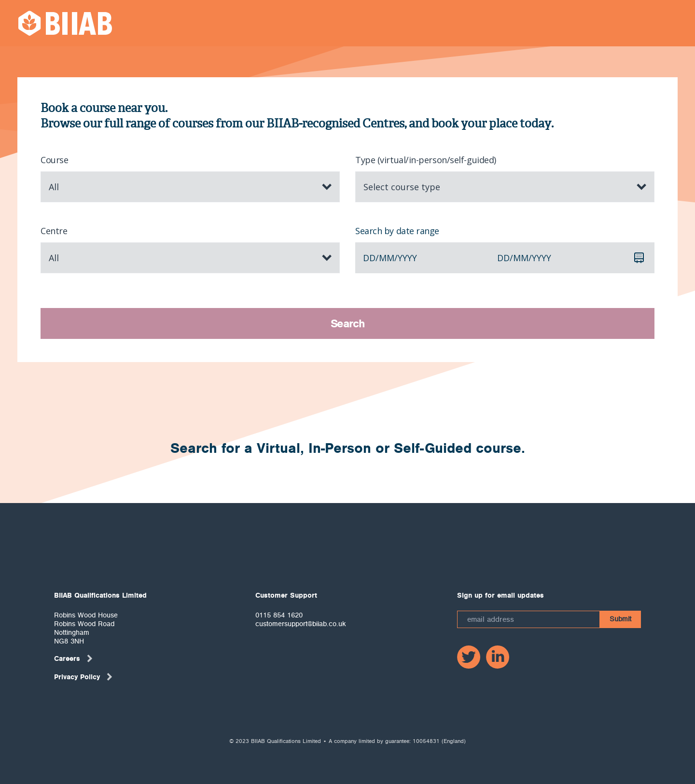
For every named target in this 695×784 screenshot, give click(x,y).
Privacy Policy (84, 677)
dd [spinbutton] (369, 258)
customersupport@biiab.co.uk (301, 624)
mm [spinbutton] (387, 258)
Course (54, 160)
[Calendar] (639, 258)
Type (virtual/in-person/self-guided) (426, 160)
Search (348, 323)
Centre (54, 231)
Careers (74, 658)
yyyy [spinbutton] (407, 258)
